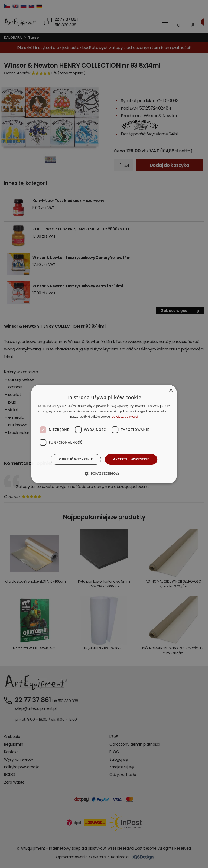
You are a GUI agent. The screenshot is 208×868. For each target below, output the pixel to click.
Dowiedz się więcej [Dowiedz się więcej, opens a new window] (125, 416)
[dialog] (104, 434)
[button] (104, 473)
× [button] (171, 390)
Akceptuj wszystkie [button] (131, 459)
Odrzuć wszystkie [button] (76, 459)
